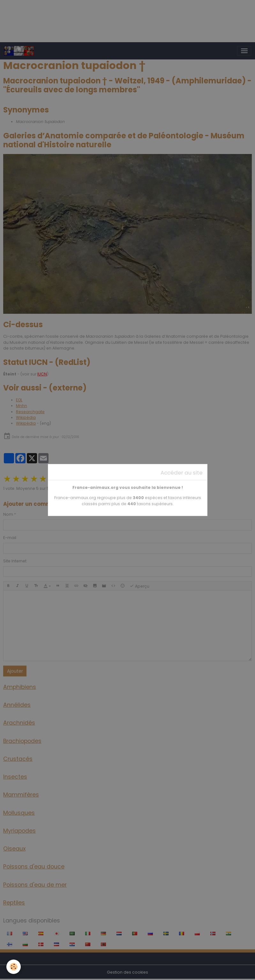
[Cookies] (14, 967)
